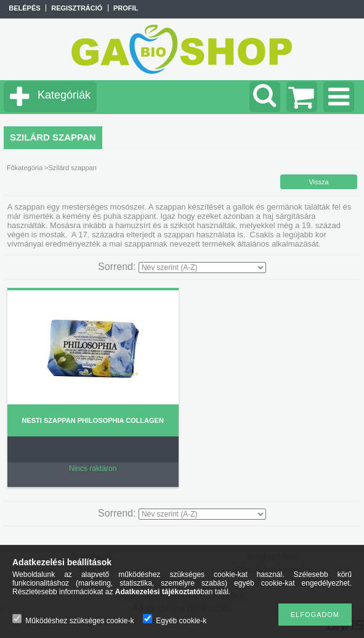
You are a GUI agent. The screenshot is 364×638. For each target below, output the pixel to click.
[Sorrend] (202, 268)
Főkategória (25, 168)
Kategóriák (64, 95)
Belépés (24, 8)
